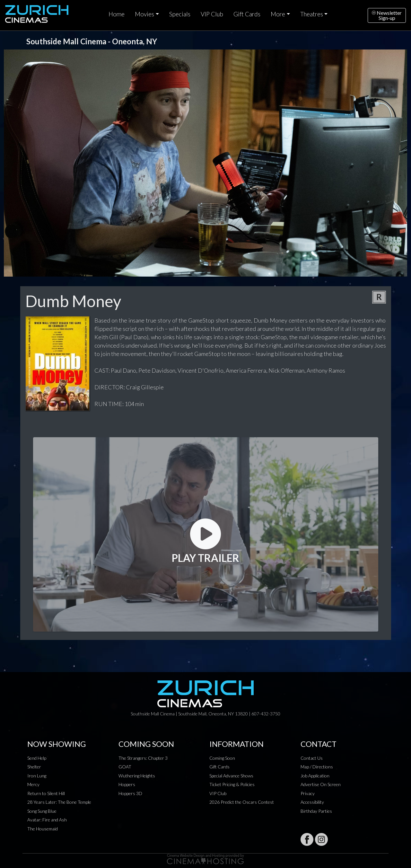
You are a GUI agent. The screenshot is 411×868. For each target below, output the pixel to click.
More (278, 14)
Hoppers (127, 784)
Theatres (312, 14)
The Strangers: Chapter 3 (143, 758)
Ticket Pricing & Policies (232, 784)
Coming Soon (222, 758)
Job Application (315, 776)
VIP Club (212, 14)
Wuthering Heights (137, 776)
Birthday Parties (316, 811)
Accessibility (312, 802)
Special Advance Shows (231, 776)
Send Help (37, 758)
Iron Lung (37, 776)
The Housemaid (43, 829)
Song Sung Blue (42, 811)
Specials (180, 14)
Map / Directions (317, 767)
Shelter (34, 767)
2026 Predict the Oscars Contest (242, 802)
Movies (144, 14)
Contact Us (312, 758)
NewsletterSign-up (387, 15)
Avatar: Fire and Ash (47, 820)
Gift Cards (247, 14)
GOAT (125, 767)
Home (117, 14)
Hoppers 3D (130, 793)
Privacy (308, 793)
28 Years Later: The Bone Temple (59, 802)
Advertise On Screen (321, 784)
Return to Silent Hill (46, 793)
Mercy (33, 784)
